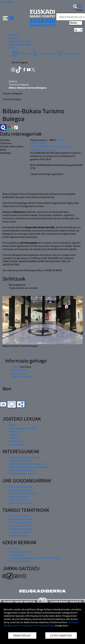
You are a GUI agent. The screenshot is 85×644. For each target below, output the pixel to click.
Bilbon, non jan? (20, 373)
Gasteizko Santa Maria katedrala (27, 464)
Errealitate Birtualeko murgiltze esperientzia (34, 558)
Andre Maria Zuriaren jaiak (23, 493)
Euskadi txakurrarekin (21, 519)
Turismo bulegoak (19, 84)
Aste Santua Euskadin (20, 503)
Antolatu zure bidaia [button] (20, 44)
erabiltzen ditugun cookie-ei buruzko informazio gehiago (41, 624)
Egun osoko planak (19, 516)
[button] (8, 18)
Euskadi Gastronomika (21, 529)
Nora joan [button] (14, 35)
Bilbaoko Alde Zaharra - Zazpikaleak (29, 467)
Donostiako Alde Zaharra (22, 473)
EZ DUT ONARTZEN (61, 635)
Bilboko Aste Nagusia (20, 487)
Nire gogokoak (68, 53)
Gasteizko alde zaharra (21, 470)
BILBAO (16, 367)
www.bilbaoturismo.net (43, 150)
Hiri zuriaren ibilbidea (21, 526)
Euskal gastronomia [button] (20, 41)
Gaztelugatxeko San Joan (23, 428)
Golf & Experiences (19, 535)
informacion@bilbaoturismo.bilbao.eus (52, 146)
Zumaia (13, 438)
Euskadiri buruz (17, 555)
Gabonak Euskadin (19, 496)
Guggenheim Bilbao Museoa (24, 457)
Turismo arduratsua (20, 561)
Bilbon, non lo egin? (22, 376)
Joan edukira (7, 2)
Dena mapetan (43, 53)
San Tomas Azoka (18, 500)
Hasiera (13, 81)
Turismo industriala (20, 522)
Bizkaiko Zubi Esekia (20, 461)
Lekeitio (13, 431)
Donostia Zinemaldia (20, 490)
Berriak (13, 548)
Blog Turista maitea (20, 552)
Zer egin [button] (13, 38)
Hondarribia (15, 441)
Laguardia (14, 435)
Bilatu (76, 23)
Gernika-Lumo (17, 444)
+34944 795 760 (38, 143)
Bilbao (60, 140)
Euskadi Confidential (20, 532)
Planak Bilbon (19, 370)
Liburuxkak (21, 53)
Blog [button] (11, 48)
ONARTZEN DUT (22, 635)
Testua (79, 10)
